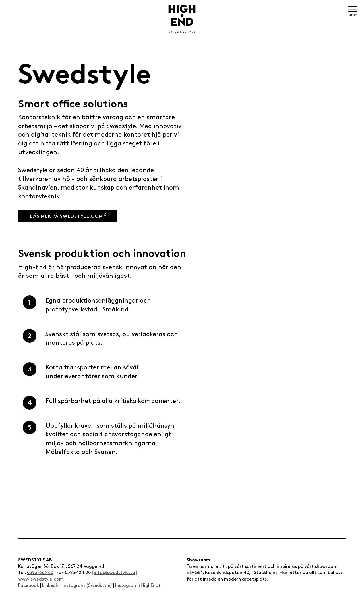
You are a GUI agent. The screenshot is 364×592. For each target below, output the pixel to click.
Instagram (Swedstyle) (87, 586)
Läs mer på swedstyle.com (66, 217)
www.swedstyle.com (41, 579)
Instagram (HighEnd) (138, 586)
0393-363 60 (40, 573)
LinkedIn (51, 586)
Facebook (29, 586)
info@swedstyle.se (114, 573)
